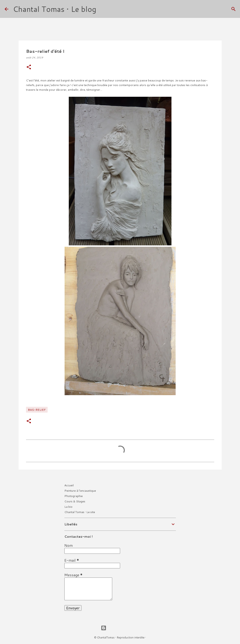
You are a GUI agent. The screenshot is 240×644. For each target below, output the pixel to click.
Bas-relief (37, 410)
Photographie (74, 496)
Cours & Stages (75, 501)
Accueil (69, 485)
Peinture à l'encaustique (80, 491)
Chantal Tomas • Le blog (55, 9)
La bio (68, 507)
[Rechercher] (103, 9)
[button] (29, 67)
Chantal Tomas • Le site (80, 512)
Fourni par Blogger (120, 628)
